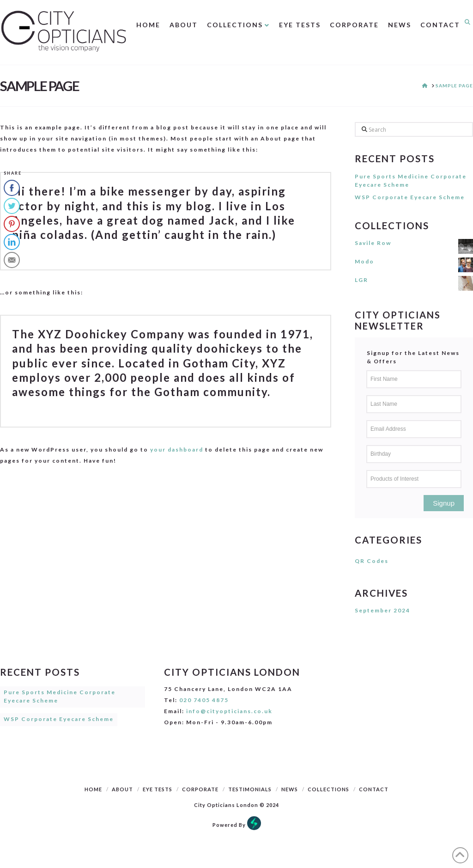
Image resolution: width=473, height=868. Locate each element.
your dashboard (177, 449)
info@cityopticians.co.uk (229, 711)
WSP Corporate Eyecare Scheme (410, 197)
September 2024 (382, 610)
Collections (328, 789)
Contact (374, 789)
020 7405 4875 (204, 700)
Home (93, 789)
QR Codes (372, 561)
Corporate (200, 789)
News (290, 789)
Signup (444, 503)
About (122, 789)
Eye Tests (158, 789)
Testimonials (250, 789)
